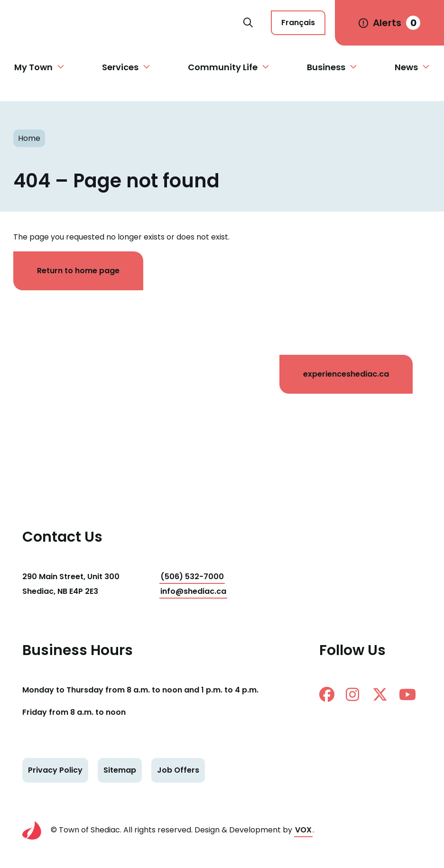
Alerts (397, 23)
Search (248, 23)
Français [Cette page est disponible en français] (298, 23)
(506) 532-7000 (192, 577)
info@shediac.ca (193, 591)
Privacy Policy (55, 770)
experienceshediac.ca (346, 374)
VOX (303, 830)
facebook (327, 694)
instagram (352, 694)
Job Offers (178, 770)
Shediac (126, 23)
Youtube (407, 694)
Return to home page (78, 271)
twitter (380, 694)
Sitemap (120, 770)
